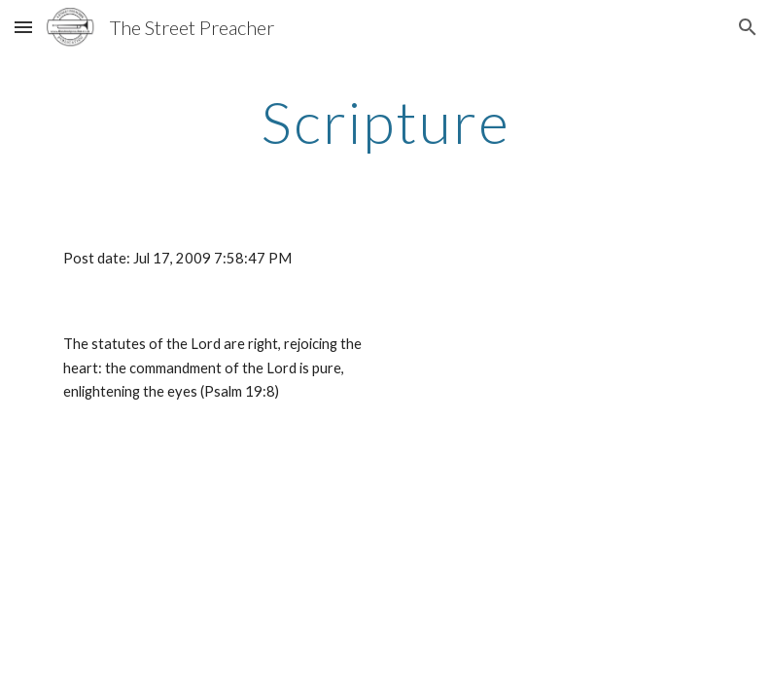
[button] (23, 27)
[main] (386, 122)
